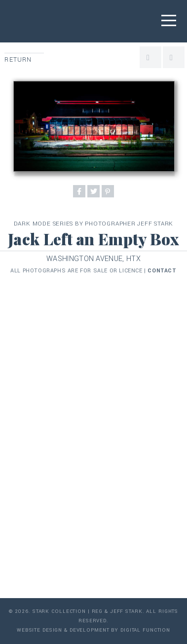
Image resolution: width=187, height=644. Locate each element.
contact (162, 271)
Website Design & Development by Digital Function (93, 630)
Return (18, 60)
